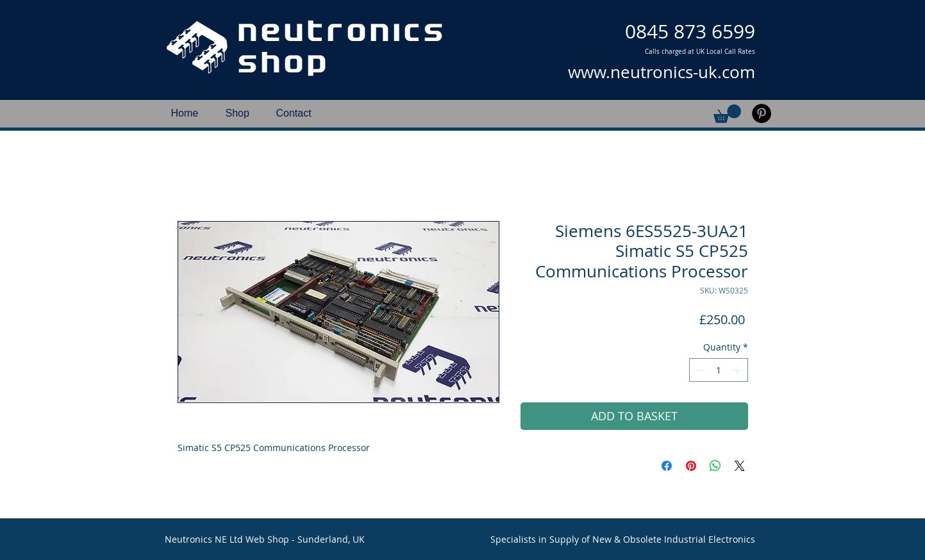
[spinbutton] (719, 370)
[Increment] (738, 370)
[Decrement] (699, 370)
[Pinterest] (762, 113)
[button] (727, 114)
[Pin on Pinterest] (691, 466)
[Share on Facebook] (667, 466)
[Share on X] (740, 466)
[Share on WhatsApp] (715, 466)
